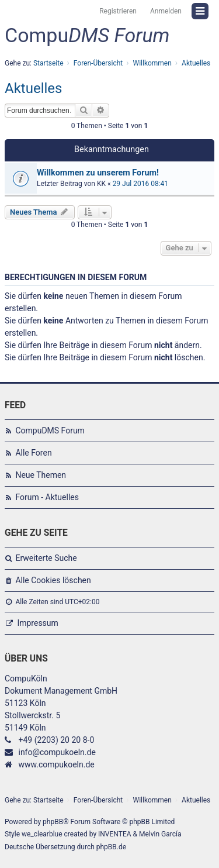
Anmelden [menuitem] (166, 11)
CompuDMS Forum (50, 430)
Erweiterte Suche (46, 558)
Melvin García (160, 834)
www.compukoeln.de (56, 764)
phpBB (53, 822)
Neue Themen (41, 475)
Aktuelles (33, 88)
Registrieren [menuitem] (118, 11)
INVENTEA (114, 834)
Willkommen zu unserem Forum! (98, 173)
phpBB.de (111, 847)
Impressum (37, 623)
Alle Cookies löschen (53, 580)
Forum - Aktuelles (47, 497)
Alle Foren (33, 453)
